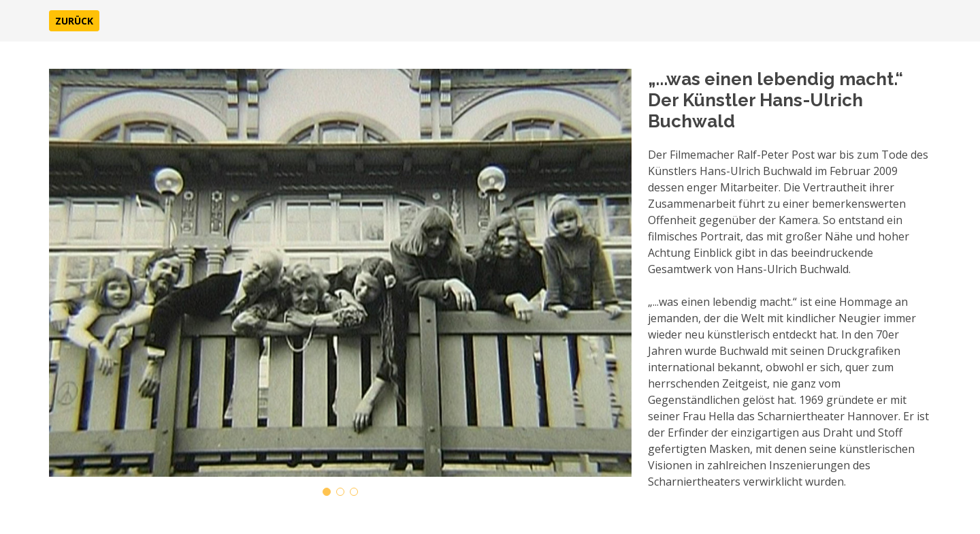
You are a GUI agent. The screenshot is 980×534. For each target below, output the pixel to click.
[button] (74, 21)
